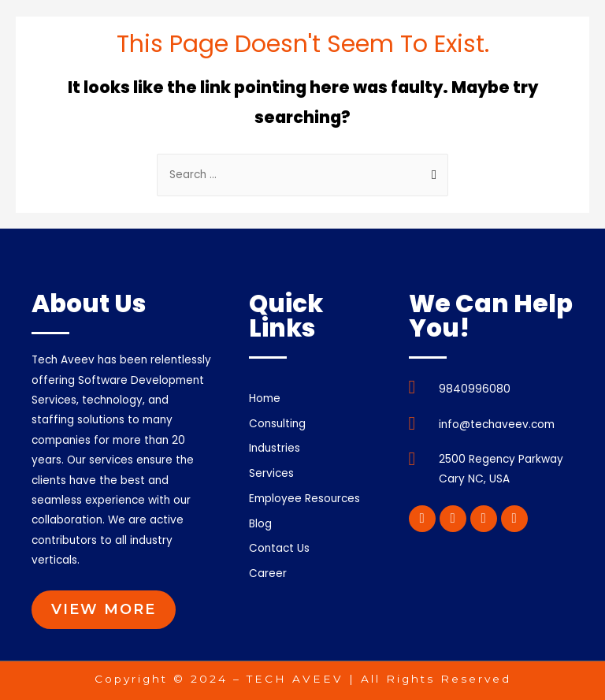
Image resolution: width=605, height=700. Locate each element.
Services (271, 473)
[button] (104, 610)
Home (265, 398)
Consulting (286, 424)
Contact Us (279, 548)
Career (268, 573)
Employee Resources (313, 499)
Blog (260, 524)
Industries (275, 448)
